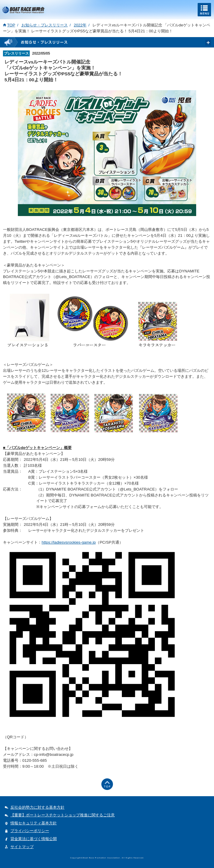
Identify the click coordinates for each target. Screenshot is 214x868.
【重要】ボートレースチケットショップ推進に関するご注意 (63, 815)
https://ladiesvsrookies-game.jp (69, 542)
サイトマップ (22, 847)
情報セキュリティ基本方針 (34, 823)
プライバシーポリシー (30, 831)
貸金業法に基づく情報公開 (34, 839)
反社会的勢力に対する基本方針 (37, 807)
